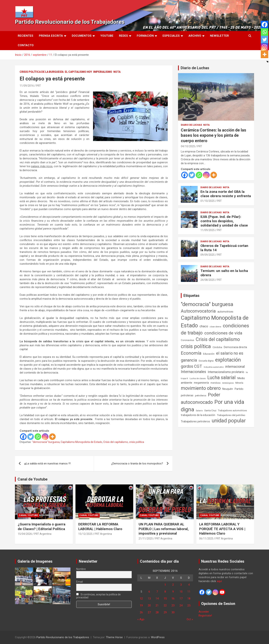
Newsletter (219, 36)
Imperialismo (103, 72)
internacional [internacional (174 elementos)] (235, 367)
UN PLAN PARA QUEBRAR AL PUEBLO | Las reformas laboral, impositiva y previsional (164, 529)
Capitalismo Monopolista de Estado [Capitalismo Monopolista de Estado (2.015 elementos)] (215, 322)
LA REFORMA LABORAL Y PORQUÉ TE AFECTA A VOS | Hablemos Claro (222, 529)
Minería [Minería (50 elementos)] (239, 383)
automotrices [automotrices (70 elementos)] (225, 312)
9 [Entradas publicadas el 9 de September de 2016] (173, 592)
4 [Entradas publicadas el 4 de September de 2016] (189, 585)
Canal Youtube (28, 515)
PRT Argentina (43, 534)
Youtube (107, 36)
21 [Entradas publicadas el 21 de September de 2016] (157, 605)
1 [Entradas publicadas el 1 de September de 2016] (165, 585)
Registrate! (205, 616)
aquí (219, 581)
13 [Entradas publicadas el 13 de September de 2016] (149, 599)
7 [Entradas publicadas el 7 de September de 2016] (157, 592)
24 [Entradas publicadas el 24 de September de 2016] (181, 605)
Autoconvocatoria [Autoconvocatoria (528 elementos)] (198, 311)
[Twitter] (31, 437)
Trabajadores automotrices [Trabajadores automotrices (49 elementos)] (232, 411)
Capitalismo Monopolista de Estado (81, 442)
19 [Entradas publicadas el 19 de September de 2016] (141, 605)
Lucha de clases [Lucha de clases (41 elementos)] (198, 378)
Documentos (82, 36)
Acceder (204, 612)
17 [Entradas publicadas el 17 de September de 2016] (181, 599)
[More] (52, 437)
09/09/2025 (208, 255)
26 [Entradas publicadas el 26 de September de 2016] (141, 612)
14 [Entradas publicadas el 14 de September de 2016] (157, 599)
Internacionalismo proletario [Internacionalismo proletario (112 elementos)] (226, 372)
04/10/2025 (188, 146)
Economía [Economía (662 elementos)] (191, 353)
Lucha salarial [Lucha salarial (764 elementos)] (221, 378)
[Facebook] (23, 437)
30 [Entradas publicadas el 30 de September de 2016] (173, 612)
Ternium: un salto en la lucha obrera (224, 273)
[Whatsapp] (38, 437)
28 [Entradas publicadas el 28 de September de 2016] (157, 612)
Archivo (195, 36)
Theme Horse (114, 637)
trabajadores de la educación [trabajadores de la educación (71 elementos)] (198, 415)
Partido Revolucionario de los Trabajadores (70, 22)
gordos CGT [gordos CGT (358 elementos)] (191, 366)
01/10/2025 (208, 201)
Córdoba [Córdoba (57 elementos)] (217, 347)
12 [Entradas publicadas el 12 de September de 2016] (141, 599)
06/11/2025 (206, 539)
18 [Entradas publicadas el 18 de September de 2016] (189, 599)
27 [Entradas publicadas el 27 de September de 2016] (149, 612)
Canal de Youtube (33, 479)
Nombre (81, 569)
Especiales (171, 36)
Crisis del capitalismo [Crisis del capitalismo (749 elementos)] (218, 339)
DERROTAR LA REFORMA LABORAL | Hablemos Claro (100, 527)
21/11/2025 (146, 539)
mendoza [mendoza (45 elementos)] (215, 383)
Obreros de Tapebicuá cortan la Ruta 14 (224, 248)
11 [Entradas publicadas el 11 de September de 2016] (189, 592)
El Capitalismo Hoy (78, 72)
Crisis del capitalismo (116, 442)
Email (79, 582)
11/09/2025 (208, 230)
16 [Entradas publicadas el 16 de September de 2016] (173, 599)
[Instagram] (45, 437)
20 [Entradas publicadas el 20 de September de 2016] (149, 605)
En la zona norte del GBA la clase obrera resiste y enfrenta (226, 194)
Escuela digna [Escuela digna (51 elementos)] (206, 361)
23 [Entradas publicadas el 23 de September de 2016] (173, 605)
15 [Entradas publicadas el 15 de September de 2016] (165, 599)
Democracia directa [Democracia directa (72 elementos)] (235, 347)
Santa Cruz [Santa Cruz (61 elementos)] (210, 410)
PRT (38, 86)
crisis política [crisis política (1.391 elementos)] (196, 346)
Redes (123, 36)
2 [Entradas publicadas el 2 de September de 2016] (173, 585)
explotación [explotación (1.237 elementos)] (228, 360)
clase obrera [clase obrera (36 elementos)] (215, 327)
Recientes (25, 36)
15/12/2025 (85, 534)
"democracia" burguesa (46, 442)
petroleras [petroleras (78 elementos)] (187, 396)
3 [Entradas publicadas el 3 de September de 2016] (181, 585)
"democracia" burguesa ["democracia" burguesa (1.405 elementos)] (207, 304)
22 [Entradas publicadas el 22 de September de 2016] (165, 605)
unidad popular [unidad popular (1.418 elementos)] (229, 421)
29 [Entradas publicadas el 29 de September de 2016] (165, 612)
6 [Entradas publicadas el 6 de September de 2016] (149, 592)
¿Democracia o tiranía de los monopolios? (137, 464)
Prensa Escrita (51, 36)
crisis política (137, 442)
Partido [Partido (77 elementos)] (239, 389)
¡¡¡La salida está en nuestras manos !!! (47, 464)
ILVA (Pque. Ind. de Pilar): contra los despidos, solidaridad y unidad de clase (224, 221)
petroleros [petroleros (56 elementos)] (201, 396)
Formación (145, 36)
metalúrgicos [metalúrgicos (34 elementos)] (228, 383)
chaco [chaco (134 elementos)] (204, 326)
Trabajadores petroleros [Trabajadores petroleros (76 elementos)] (195, 422)
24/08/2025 (208, 280)
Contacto (26, 45)
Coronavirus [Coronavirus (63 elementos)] (187, 340)
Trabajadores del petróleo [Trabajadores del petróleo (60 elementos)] (231, 415)
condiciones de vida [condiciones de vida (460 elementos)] (223, 333)
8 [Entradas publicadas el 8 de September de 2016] (165, 592)
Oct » (190, 619)
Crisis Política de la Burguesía (42, 72)
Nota (117, 72)
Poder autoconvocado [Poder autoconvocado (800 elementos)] (201, 398)
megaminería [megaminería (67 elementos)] (201, 383)
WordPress (158, 637)
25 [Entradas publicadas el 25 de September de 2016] (189, 605)
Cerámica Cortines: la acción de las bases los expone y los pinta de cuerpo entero (214, 135)
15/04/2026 (25, 534)
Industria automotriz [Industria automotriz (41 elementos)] (214, 367)
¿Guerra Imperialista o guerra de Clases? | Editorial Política (42, 527)
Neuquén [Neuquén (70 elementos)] (228, 389)
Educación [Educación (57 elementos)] (209, 354)
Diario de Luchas (195, 68)
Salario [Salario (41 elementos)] (199, 411)
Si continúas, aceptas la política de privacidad (99, 596)
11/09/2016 (27, 86)
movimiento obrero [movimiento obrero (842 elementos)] (201, 388)
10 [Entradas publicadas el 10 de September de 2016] (181, 592)
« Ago (141, 619)
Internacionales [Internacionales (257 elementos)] (193, 372)
